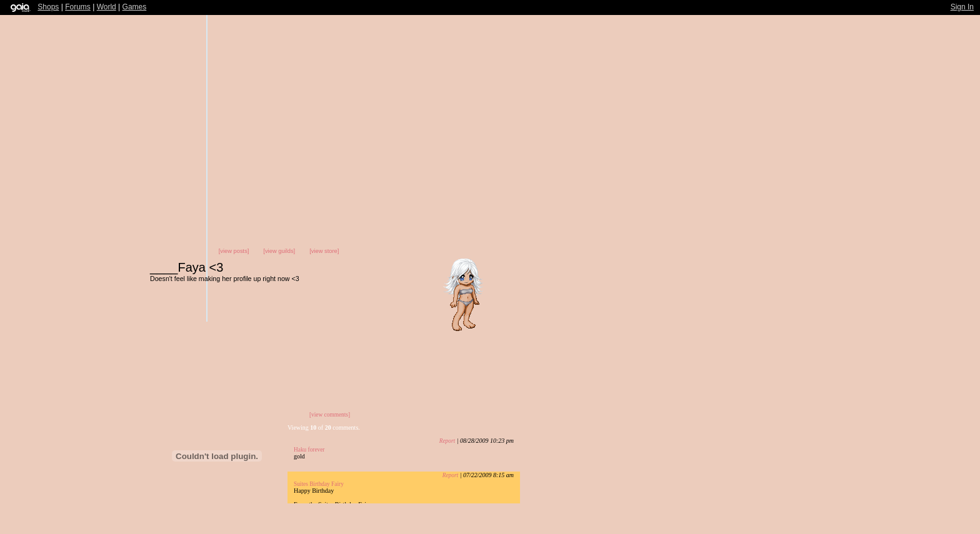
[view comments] (330, 415)
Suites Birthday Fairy (319, 484)
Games (135, 7)
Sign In (962, 7)
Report (447, 441)
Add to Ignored (711, 297)
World (107, 7)
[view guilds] (279, 251)
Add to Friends (605, 297)
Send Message (672, 297)
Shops (48, 7)
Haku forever (309, 450)
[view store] (324, 251)
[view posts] (234, 251)
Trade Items (634, 297)
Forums (78, 7)
